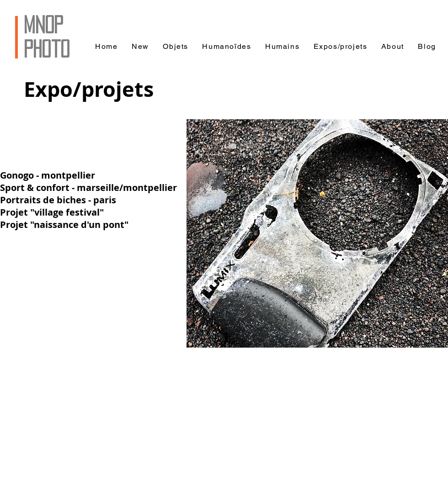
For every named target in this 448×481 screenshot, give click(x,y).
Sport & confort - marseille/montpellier (88, 188)
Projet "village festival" (52, 212)
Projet (15, 225)
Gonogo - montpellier (48, 175)
